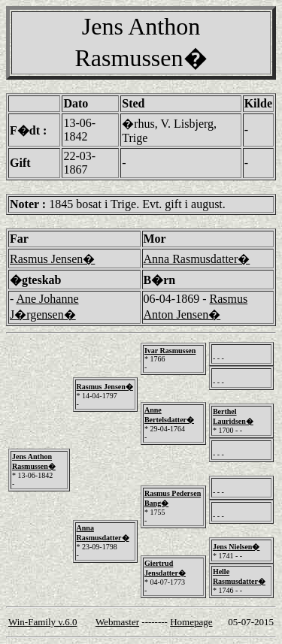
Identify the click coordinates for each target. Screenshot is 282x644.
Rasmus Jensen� (52, 259)
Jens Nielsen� (237, 547)
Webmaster (117, 622)
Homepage (191, 622)
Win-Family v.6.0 (42, 622)
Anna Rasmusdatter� (197, 259)
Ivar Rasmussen (170, 351)
